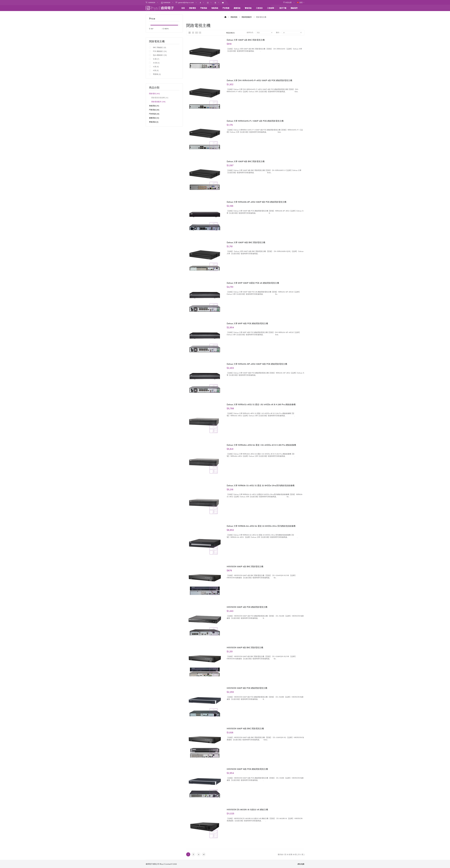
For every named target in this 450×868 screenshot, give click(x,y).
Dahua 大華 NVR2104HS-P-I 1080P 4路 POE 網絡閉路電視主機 (255, 121)
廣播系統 (154, 118)
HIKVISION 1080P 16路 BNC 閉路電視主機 (245, 728)
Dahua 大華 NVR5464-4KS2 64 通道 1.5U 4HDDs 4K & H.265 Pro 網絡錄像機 (261, 445)
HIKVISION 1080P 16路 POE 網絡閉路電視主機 (247, 769)
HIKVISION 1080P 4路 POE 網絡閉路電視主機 (247, 607)
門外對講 (154, 114)
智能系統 (154, 106)
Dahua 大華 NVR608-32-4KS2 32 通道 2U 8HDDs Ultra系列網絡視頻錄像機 (261, 485)
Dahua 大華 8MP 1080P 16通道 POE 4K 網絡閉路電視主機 (253, 283)
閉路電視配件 (158, 102)
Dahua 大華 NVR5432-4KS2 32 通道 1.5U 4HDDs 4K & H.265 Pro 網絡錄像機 (261, 404)
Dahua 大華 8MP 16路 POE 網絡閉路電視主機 (247, 323)
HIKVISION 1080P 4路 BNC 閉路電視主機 (245, 566)
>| (204, 854)
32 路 (156, 63)
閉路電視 (154, 94)
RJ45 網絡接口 (160, 55)
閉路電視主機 (157, 42)
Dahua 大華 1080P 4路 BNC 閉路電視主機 (246, 40)
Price (152, 19)
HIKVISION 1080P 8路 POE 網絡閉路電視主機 (247, 688)
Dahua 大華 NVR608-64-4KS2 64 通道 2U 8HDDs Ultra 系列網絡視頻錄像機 (261, 526)
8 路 (156, 70)
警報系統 (154, 122)
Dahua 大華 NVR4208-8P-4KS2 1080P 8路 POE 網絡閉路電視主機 (256, 202)
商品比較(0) (230, 33)
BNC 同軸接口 (159, 47)
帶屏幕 (157, 74)
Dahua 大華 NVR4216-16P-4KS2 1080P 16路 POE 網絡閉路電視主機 (257, 364)
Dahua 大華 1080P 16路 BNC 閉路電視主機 (246, 242)
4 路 (156, 67)
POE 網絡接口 (160, 51)
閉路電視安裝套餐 (160, 98)
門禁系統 (154, 110)
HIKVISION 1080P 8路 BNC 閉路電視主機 (245, 647)
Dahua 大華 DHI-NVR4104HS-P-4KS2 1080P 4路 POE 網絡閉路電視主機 (259, 80)
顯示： (278, 32)
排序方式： (251, 32)
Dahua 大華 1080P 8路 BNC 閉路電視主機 (246, 161)
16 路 (156, 59)
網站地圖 (301, 864)
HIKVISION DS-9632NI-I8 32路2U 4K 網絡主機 (247, 809)
